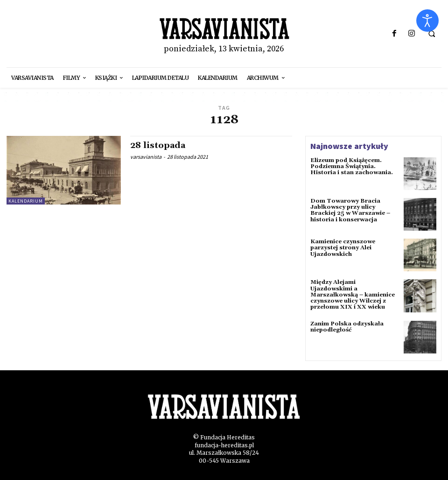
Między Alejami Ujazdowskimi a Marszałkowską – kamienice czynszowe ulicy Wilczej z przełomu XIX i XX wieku (353, 295)
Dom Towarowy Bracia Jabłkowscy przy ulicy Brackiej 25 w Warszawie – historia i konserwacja (350, 210)
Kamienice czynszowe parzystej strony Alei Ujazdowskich (343, 248)
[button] (432, 34)
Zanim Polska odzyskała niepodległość (347, 327)
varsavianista (146, 157)
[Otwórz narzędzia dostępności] (427, 21)
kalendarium (26, 201)
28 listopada (158, 145)
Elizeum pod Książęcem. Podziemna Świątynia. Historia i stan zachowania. (352, 166)
